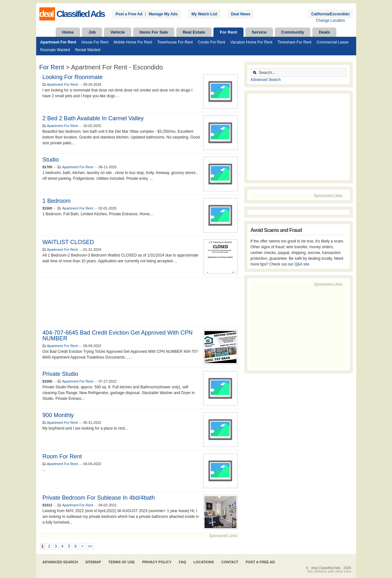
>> (90, 546)
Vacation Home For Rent (251, 42)
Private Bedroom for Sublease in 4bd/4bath (99, 498)
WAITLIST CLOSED (68, 242)
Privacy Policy (157, 562)
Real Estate (194, 32)
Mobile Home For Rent (133, 42)
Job (92, 32)
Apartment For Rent (58, 42)
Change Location (330, 20)
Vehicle (118, 32)
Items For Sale (154, 32)
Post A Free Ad (260, 562)
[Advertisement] (140, 302)
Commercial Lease (332, 42)
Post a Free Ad (129, 14)
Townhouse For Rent (175, 42)
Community (293, 32)
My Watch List (204, 14)
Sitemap (93, 562)
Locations (204, 562)
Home (68, 32)
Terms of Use (122, 562)
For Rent (228, 32)
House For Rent (95, 42)
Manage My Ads (163, 14)
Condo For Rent (211, 42)
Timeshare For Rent (294, 42)
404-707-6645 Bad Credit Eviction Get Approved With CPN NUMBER (118, 336)
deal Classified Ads (326, 568)
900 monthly (58, 415)
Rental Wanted (88, 50)
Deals (324, 32)
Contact (230, 562)
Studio (51, 160)
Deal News (241, 14)
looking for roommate (73, 77)
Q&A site (302, 264)
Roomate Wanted (55, 50)
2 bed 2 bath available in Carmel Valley (93, 118)
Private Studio (60, 374)
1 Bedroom (57, 201)
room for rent (62, 456)
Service (259, 32)
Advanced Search (266, 80)
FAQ (183, 562)
